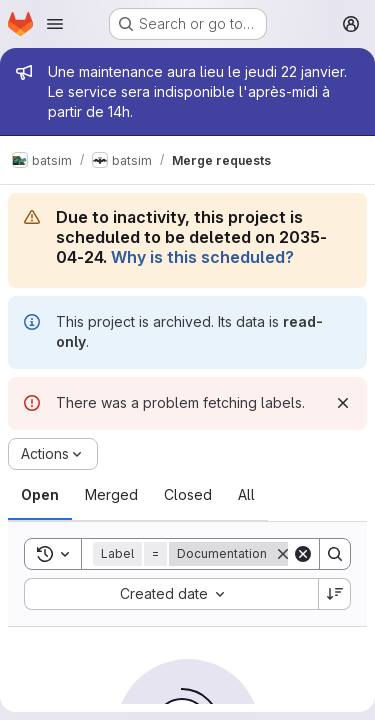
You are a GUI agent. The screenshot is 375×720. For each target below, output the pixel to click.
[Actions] (53, 454)
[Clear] (303, 554)
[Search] (335, 554)
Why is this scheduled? (202, 257)
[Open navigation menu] (55, 24)
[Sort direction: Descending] (335, 594)
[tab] (40, 495)
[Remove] (283, 554)
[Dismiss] (343, 403)
